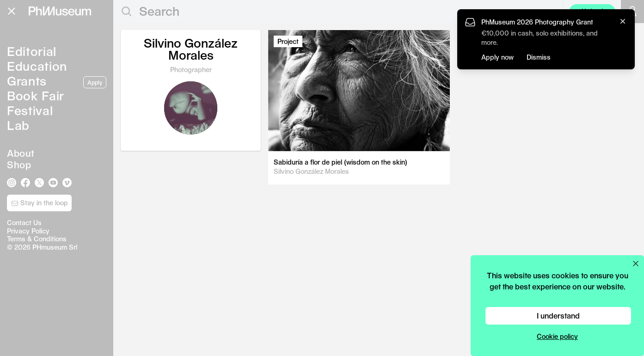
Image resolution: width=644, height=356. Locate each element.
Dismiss (539, 57)
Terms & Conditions (37, 239)
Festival (30, 110)
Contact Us (24, 223)
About (21, 153)
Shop (19, 165)
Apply (95, 82)
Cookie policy (557, 336)
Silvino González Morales (311, 171)
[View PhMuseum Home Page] (60, 11)
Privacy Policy (28, 231)
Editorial (32, 51)
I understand (558, 316)
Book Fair (36, 95)
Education (37, 66)
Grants (27, 81)
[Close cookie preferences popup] (636, 264)
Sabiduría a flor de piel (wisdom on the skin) (340, 162)
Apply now (497, 57)
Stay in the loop (40, 203)
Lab (18, 125)
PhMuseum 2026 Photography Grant (537, 22)
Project (288, 41)
